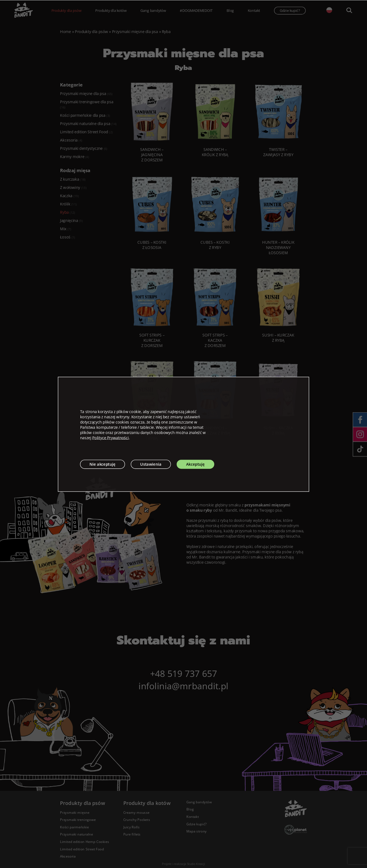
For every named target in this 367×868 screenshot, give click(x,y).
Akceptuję (195, 464)
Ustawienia (151, 464)
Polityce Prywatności (111, 437)
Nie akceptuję (103, 464)
